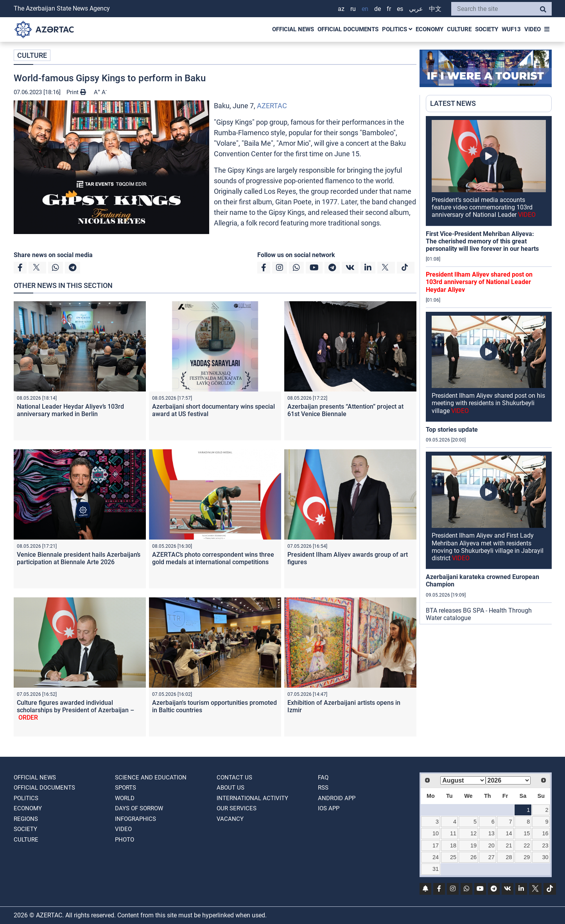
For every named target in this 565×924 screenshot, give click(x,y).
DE (378, 9)
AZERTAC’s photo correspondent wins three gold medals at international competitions (213, 558)
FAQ (323, 777)
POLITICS (397, 29)
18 (453, 845)
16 (545, 833)
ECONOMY (430, 29)
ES (400, 9)
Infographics (135, 819)
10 (436, 833)
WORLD (125, 798)
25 (453, 857)
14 (509, 833)
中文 (435, 9)
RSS (323, 788)
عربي (416, 9)
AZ (341, 9)
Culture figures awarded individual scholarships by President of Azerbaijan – (75, 710)
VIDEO (533, 29)
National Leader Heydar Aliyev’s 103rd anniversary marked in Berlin (70, 410)
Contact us (234, 777)
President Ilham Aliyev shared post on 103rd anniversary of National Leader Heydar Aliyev (479, 282)
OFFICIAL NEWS (293, 29)
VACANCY (230, 819)
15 (527, 833)
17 (436, 845)
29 (527, 857)
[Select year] (508, 780)
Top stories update (452, 430)
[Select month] (463, 780)
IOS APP (329, 808)
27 (491, 857)
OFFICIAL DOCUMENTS (348, 29)
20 (491, 845)
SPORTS (126, 788)
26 (474, 857)
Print (76, 92)
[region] (489, 370)
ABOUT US (230, 788)
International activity (252, 798)
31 (436, 869)
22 (527, 845)
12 (474, 833)
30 (545, 857)
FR (389, 9)
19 (474, 845)
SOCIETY (487, 29)
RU (353, 9)
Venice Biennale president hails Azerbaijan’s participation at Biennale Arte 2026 (79, 558)
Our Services (237, 808)
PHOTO (125, 840)
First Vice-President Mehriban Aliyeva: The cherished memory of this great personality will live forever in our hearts (482, 241)
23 (545, 845)
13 (491, 833)
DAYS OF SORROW (139, 808)
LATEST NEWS (453, 103)
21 (509, 845)
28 (509, 857)
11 (453, 833)
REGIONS (26, 819)
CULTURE (459, 29)
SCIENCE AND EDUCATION (151, 777)
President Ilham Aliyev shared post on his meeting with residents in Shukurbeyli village (488, 403)
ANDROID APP (337, 798)
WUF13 (511, 29)
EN (365, 9)
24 (436, 857)
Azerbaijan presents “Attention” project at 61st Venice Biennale (345, 410)
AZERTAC (272, 106)
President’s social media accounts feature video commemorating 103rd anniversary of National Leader (484, 207)
